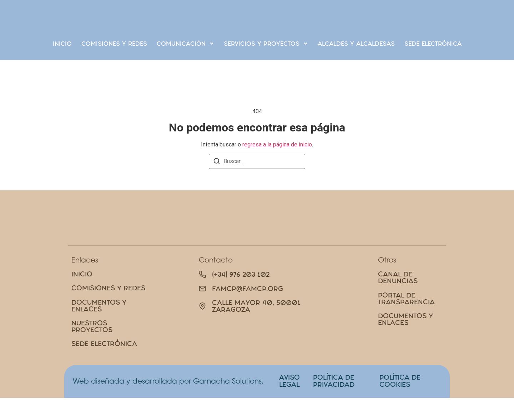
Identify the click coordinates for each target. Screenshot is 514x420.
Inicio (62, 44)
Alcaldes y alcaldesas (356, 44)
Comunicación (185, 43)
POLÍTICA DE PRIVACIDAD (334, 403)
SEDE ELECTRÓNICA (433, 44)
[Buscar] (217, 162)
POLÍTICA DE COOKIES (400, 403)
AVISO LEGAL (289, 403)
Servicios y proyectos (266, 43)
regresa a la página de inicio (277, 144)
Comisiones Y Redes (114, 44)
